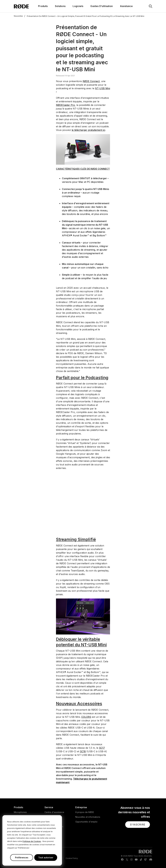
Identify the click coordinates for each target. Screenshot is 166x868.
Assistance (126, 6)
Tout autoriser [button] (46, 858)
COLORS (86, 717)
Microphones (20, 812)
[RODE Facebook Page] (122, 860)
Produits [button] (43, 6)
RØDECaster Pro (65, 105)
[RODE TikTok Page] (141, 860)
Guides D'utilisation (102, 6)
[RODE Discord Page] (151, 860)
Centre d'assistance (54, 812)
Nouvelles (18, 16)
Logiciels (78, 6)
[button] (138, 825)
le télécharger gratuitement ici (88, 130)
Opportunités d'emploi (86, 822)
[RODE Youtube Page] (136, 860)
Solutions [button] (60, 6)
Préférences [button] (22, 858)
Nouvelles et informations (88, 817)
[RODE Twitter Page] (127, 860)
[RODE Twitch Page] (146, 860)
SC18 (83, 751)
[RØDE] (25, 6)
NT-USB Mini (103, 88)
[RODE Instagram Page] (131, 860)
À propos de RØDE (85, 812)
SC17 (102, 748)
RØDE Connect (91, 81)
